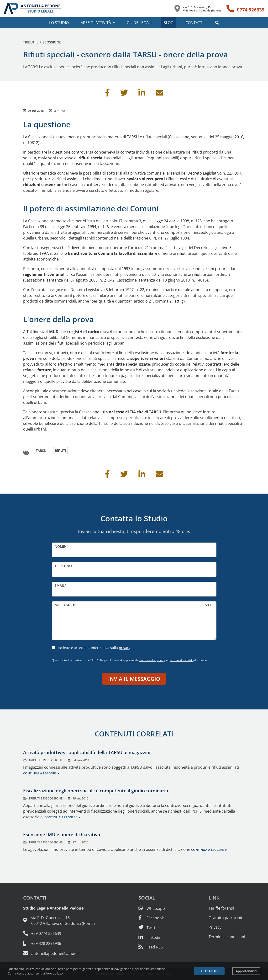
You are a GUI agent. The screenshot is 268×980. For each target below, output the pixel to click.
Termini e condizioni (227, 937)
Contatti (194, 23)
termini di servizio (182, 660)
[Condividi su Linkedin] (142, 94)
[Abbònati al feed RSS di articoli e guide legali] (151, 947)
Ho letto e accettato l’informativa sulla (94, 648)
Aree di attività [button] (96, 23)
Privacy (215, 927)
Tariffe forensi (221, 908)
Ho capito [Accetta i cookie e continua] (209, 971)
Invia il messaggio (134, 679)
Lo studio (59, 23)
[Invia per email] (159, 94)
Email (60, 585)
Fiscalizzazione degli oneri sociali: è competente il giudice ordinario (96, 791)
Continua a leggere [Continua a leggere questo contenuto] (39, 773)
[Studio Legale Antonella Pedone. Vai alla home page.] (32, 9)
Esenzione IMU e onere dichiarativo (62, 834)
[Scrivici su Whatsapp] (152, 908)
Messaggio (64, 605)
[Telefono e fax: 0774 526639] (59, 933)
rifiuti (60, 450)
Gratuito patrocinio (226, 918)
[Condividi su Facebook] (107, 94)
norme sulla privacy (152, 660)
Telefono (63, 566)
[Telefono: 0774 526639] (245, 9)
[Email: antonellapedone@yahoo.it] (59, 953)
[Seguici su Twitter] (149, 928)
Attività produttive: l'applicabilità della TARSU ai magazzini (87, 752)
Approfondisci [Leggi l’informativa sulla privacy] (246, 971)
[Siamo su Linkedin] (150, 937)
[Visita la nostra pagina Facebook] (151, 918)
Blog (168, 23)
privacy (125, 648)
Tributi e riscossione (42, 42)
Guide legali (139, 23)
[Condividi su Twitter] (124, 94)
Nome (60, 546)
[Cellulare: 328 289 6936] (59, 943)
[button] (217, 23)
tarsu (41, 450)
